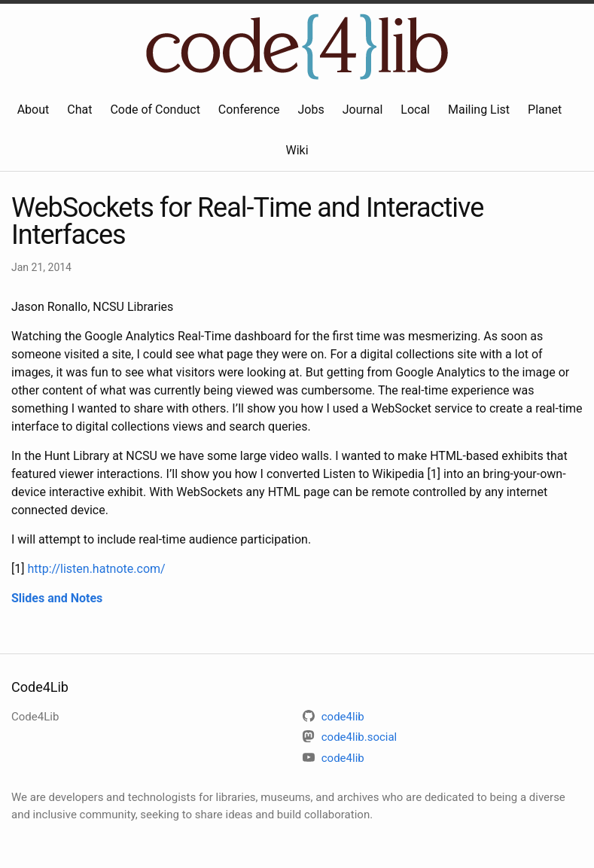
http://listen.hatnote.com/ (96, 569)
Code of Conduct (155, 110)
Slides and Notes (57, 598)
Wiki (297, 150)
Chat (79, 110)
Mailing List (479, 110)
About (34, 110)
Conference (249, 110)
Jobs (311, 110)
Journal (363, 110)
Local (415, 110)
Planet (545, 110)
